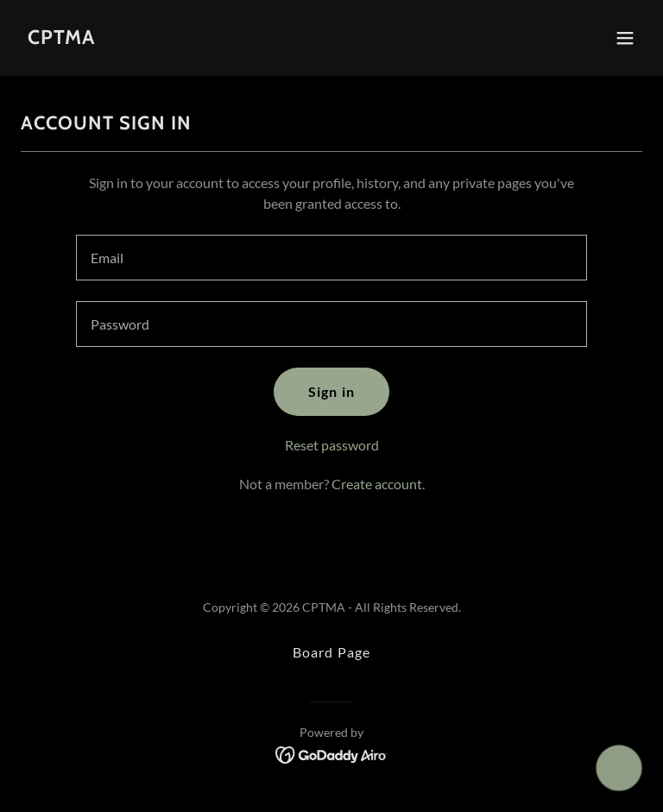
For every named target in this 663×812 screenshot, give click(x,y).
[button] (625, 38)
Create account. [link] (378, 484)
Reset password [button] (332, 445)
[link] (61, 38)
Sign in (331, 391)
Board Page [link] (331, 652)
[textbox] (331, 258)
